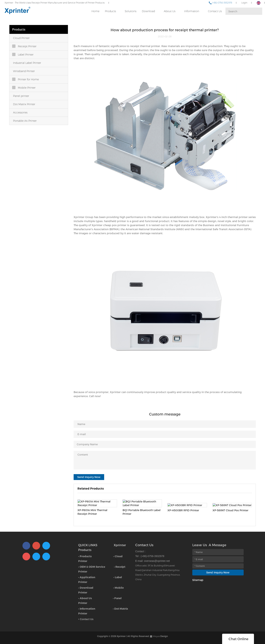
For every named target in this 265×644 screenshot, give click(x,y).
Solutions (131, 11)
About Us (170, 11)
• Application (87, 577)
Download (148, 11)
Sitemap (198, 580)
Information (192, 11)
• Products (85, 556)
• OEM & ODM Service (92, 567)
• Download (86, 588)
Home (95, 11)
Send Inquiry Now (89, 477)
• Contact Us (86, 619)
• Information (87, 609)
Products (110, 11)
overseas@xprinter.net (157, 561)
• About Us (85, 598)
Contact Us (215, 11)
